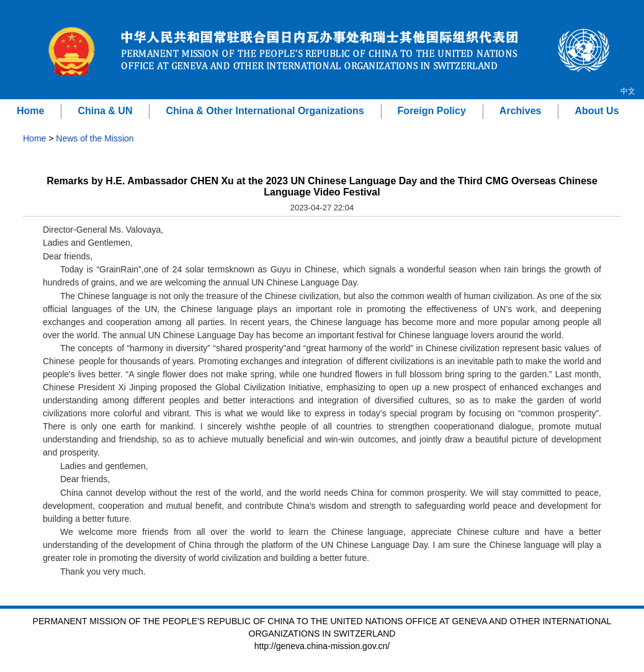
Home (30, 111)
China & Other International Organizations (265, 111)
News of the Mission (95, 138)
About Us (597, 111)
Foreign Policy (432, 111)
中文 (628, 91)
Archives (521, 111)
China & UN (105, 111)
